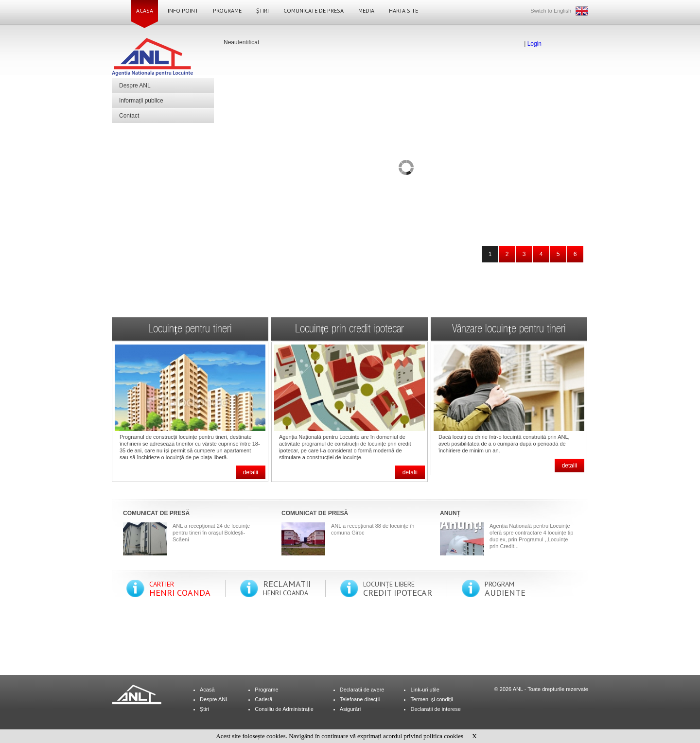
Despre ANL (135, 86)
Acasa (145, 10)
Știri (262, 10)
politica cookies (443, 736)
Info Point (183, 10)
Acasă (207, 690)
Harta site (403, 10)
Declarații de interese (435, 709)
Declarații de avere (362, 690)
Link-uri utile (425, 690)
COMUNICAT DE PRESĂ (156, 513)
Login (534, 44)
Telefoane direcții (360, 699)
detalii (251, 472)
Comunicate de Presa (314, 10)
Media (366, 10)
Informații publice (141, 101)
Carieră (263, 699)
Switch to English (551, 11)
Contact (129, 116)
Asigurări (350, 709)
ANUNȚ (450, 513)
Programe (227, 10)
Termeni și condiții (431, 699)
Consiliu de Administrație (284, 709)
